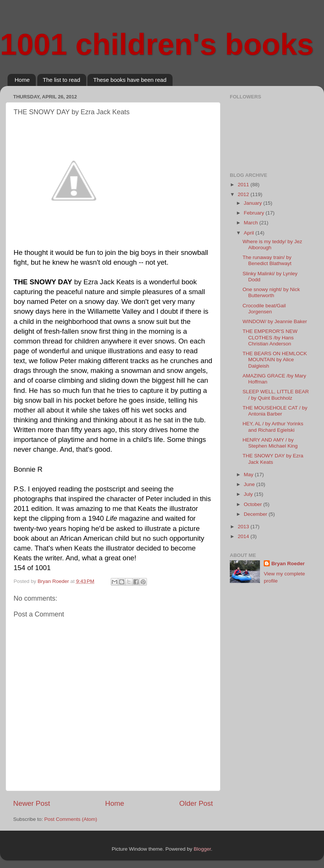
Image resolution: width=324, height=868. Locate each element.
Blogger (202, 849)
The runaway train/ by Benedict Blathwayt (267, 260)
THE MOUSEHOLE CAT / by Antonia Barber (275, 411)
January (254, 203)
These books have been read (130, 80)
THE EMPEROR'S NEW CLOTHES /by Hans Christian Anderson (270, 337)
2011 (244, 185)
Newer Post (32, 803)
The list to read (62, 80)
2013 (244, 527)
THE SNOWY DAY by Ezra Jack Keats (273, 459)
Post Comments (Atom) (71, 819)
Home (22, 80)
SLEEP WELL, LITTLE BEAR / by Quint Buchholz (276, 395)
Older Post (196, 803)
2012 (244, 194)
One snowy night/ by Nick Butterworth (271, 292)
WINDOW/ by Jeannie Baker (275, 321)
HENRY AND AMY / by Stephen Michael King (270, 443)
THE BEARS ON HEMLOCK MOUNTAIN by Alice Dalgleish (275, 360)
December (256, 514)
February (255, 213)
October (254, 504)
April (250, 233)
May (249, 475)
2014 (244, 536)
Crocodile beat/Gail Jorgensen (264, 309)
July (249, 494)
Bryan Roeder (288, 564)
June (250, 484)
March (251, 223)
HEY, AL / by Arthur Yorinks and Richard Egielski (273, 427)
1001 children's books (157, 44)
